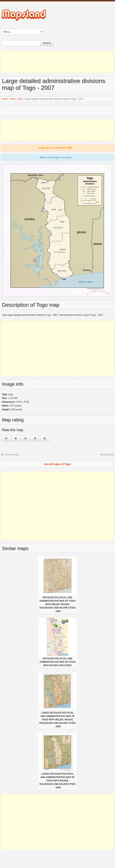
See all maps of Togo (58, 464)
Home (5, 99)
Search (47, 43)
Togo (20, 99)
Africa (13, 99)
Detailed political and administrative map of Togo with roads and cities (57, 662)
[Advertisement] (57, 62)
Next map (105, 455)
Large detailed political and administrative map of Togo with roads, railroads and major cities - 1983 (58, 781)
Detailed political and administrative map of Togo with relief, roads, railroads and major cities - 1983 (57, 604)
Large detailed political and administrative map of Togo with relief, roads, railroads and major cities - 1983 (58, 720)
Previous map (12, 455)
